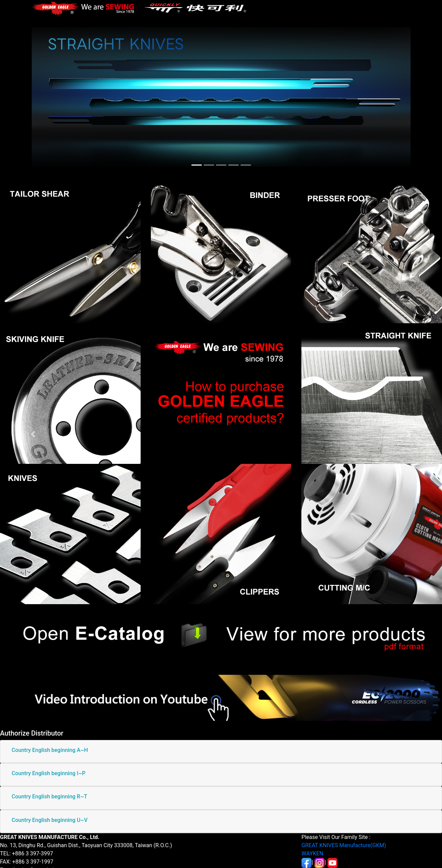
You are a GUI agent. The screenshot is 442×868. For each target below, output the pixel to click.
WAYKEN (312, 853)
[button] (33, 434)
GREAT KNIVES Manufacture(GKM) (344, 845)
